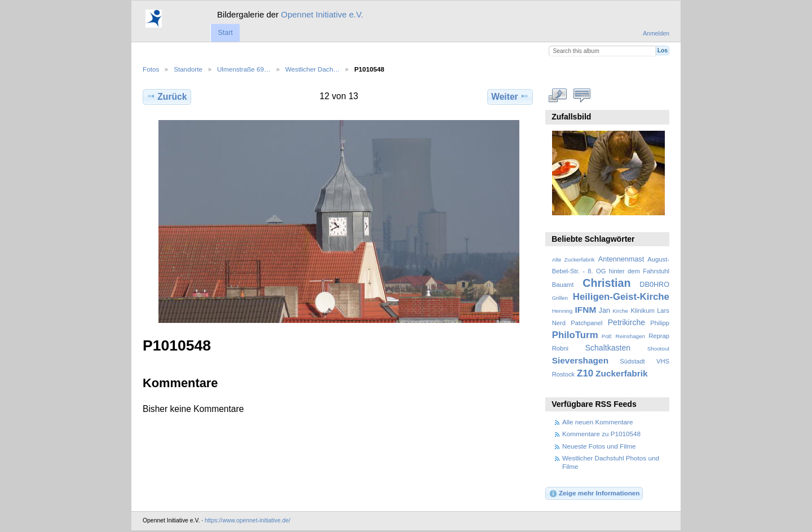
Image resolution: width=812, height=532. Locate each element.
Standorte (188, 69)
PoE (607, 336)
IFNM (586, 310)
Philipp (660, 323)
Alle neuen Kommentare (597, 422)
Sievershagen (580, 360)
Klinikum (642, 311)
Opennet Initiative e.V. (322, 14)
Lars (663, 311)
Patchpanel (586, 323)
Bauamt (563, 285)
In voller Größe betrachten (558, 95)
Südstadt (632, 361)
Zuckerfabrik (622, 373)
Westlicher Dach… (313, 69)
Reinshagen (630, 336)
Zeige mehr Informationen (594, 494)
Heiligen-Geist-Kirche (621, 297)
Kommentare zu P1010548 (601, 434)
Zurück (167, 96)
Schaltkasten (608, 348)
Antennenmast (621, 259)
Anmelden (656, 34)
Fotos (151, 69)
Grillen (560, 298)
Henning (562, 311)
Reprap (659, 336)
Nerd (559, 323)
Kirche (620, 311)
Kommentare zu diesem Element (582, 95)
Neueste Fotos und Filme (599, 446)
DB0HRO (654, 285)
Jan (604, 311)
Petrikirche (626, 322)
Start (225, 33)
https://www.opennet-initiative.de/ (248, 520)
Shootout (658, 349)
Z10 (585, 373)
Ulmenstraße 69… (244, 69)
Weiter (510, 96)
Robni (560, 348)
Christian (606, 283)
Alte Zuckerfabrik (573, 260)
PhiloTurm (575, 335)
